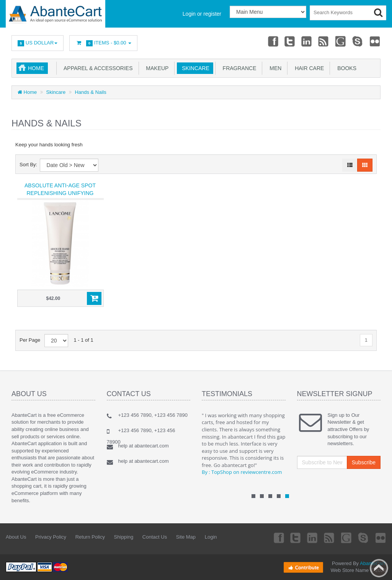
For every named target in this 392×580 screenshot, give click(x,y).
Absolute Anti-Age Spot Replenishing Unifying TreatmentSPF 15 (60, 193)
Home (36, 68)
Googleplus (341, 41)
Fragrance (238, 68)
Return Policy (90, 537)
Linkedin (307, 41)
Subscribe (364, 462)
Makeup (156, 68)
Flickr (375, 41)
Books (345, 68)
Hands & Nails (90, 92)
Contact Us (155, 537)
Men (274, 68)
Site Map (186, 537)
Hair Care (308, 68)
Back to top (379, 568)
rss (324, 41)
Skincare (194, 68)
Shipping (124, 537)
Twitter (290, 41)
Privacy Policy (51, 537)
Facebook (273, 41)
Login (211, 537)
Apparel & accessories (97, 68)
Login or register (202, 14)
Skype (358, 41)
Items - (103, 43)
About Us (16, 537)
